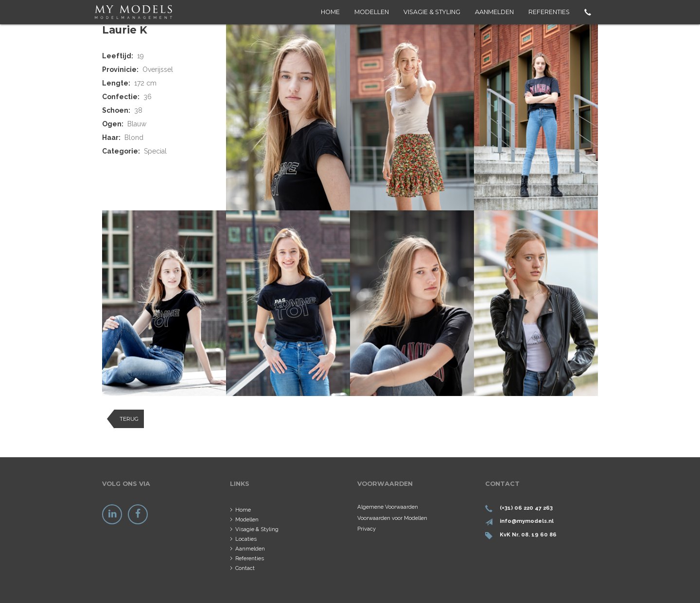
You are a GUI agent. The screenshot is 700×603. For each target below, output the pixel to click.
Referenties (549, 12)
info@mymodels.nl (527, 521)
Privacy (367, 529)
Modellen (372, 12)
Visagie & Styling (432, 12)
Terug (129, 419)
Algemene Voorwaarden (388, 507)
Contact (245, 568)
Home (330, 12)
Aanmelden (494, 12)
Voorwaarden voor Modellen (392, 518)
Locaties (246, 539)
